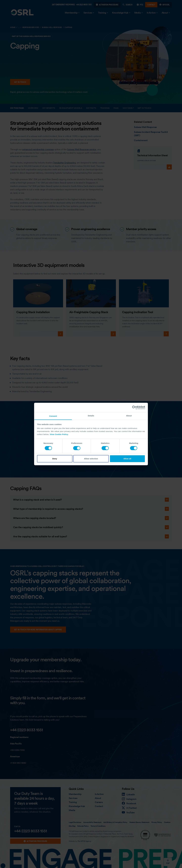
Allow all (127, 459)
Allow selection (91, 459)
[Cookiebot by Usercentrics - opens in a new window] (134, 407)
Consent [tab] (53, 416)
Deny (55, 459)
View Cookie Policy (59, 434)
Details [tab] (91, 416)
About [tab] (129, 416)
